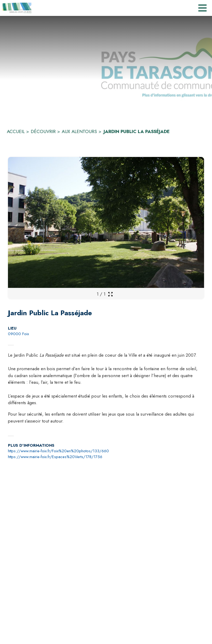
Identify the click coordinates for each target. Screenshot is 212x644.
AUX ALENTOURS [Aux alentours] (79, 131)
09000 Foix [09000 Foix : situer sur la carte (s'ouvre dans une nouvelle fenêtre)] (18, 334)
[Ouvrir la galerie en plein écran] (110, 294)
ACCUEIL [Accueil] (16, 131)
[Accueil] (17, 8)
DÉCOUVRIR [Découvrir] (43, 131)
